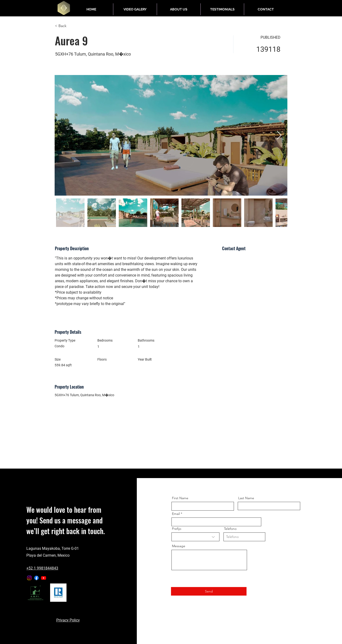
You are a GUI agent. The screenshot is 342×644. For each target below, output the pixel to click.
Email (176, 514)
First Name (180, 498)
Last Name (246, 498)
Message (179, 546)
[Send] (209, 591)
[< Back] (72, 26)
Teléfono (230, 529)
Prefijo (177, 529)
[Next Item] (279, 135)
